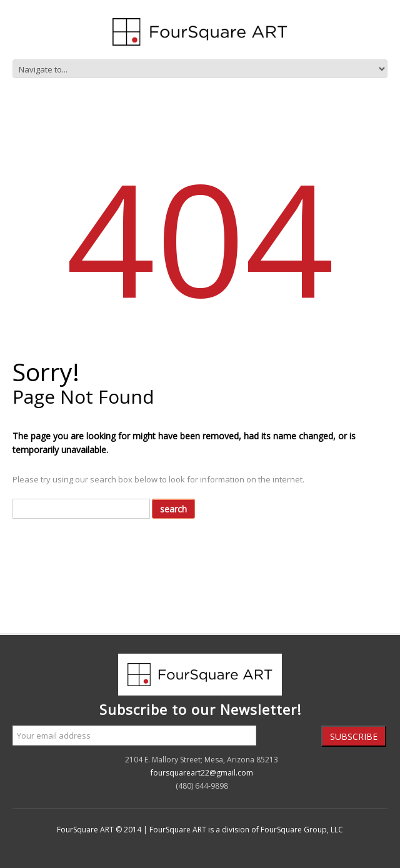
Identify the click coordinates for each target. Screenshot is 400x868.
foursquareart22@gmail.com (202, 773)
